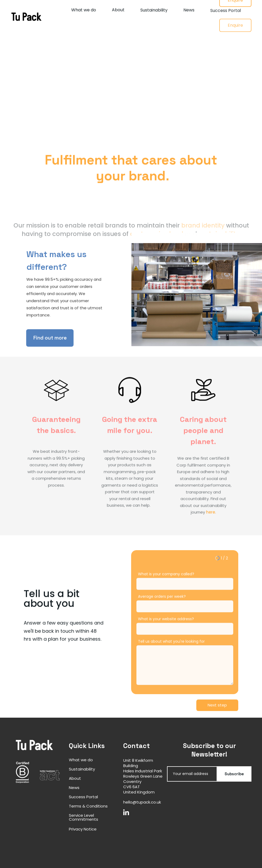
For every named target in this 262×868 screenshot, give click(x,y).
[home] (26, 17)
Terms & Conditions (88, 806)
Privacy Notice (83, 829)
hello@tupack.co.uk (142, 802)
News (189, 13)
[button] (217, 705)
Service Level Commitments (84, 817)
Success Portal (226, 18)
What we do (84, 10)
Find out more (44, 338)
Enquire (235, 37)
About (118, 11)
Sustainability (154, 11)
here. (211, 518)
